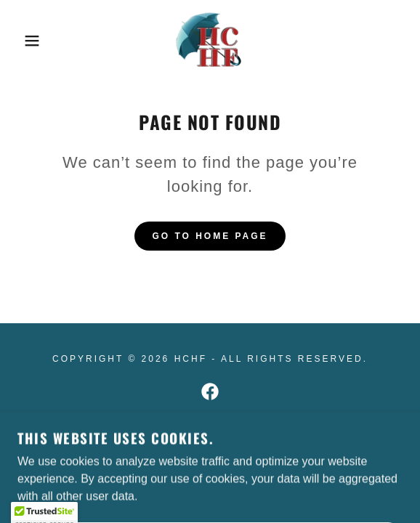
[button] (29, 41)
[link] (210, 41)
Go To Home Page (210, 236)
